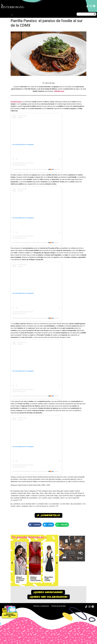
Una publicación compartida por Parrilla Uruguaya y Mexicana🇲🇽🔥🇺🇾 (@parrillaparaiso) (38, 169)
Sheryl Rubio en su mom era (20, 580)
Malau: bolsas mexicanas (35, 579)
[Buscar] (95, 14)
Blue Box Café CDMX (49, 579)
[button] (12, 15)
